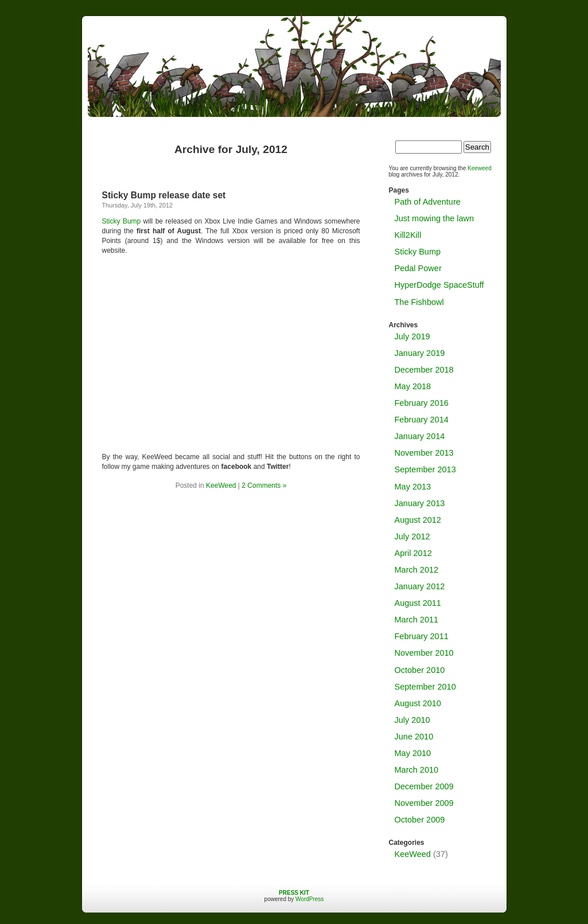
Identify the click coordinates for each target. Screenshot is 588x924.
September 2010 (425, 687)
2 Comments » (264, 486)
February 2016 (422, 403)
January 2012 (420, 586)
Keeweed (480, 168)
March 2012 (417, 570)
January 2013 (420, 503)
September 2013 (425, 469)
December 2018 (424, 370)
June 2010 (414, 737)
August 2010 (418, 703)
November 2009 (424, 803)
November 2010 (424, 653)
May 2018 (413, 386)
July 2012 (412, 537)
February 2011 (422, 636)
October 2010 (420, 670)
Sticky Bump (122, 221)
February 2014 (422, 420)
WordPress (309, 899)
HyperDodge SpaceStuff (439, 285)
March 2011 (417, 620)
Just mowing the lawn (435, 218)
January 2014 (420, 436)
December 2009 (424, 786)
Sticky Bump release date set (164, 195)
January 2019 (420, 353)
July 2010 (412, 720)
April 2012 (413, 553)
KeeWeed (221, 486)
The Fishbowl (419, 302)
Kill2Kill (408, 235)
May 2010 (413, 753)
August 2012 (418, 520)
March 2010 (417, 770)
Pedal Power (418, 268)
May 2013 (413, 487)
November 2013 (424, 453)
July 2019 (412, 336)
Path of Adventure (428, 202)
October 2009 (420, 820)
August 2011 (418, 603)
